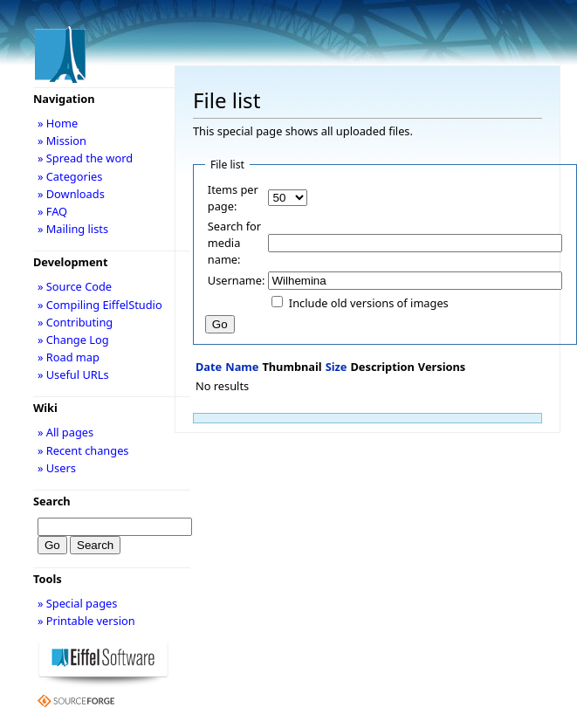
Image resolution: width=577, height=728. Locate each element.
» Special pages (77, 603)
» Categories (70, 176)
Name (242, 367)
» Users (57, 468)
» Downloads (71, 194)
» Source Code (75, 286)
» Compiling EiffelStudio (100, 305)
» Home (58, 123)
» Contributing (75, 322)
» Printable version (86, 621)
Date (209, 367)
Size (337, 367)
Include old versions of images (369, 303)
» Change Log (73, 340)
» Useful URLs (73, 374)
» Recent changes (83, 450)
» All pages (65, 432)
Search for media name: (234, 243)
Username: (237, 280)
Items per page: (233, 198)
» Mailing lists (73, 229)
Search (52, 501)
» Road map (69, 357)
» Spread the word (85, 158)
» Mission (62, 141)
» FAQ (52, 211)
